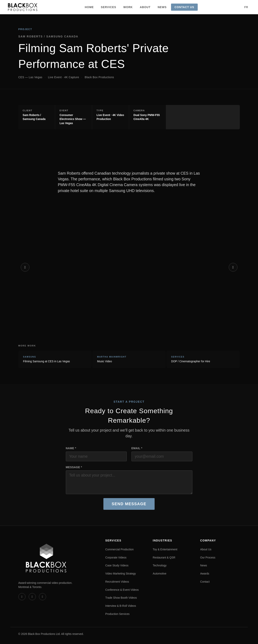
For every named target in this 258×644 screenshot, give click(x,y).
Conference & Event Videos (122, 590)
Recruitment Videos (117, 582)
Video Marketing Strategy (121, 574)
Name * (71, 448)
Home (89, 7)
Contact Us (184, 7)
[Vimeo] (22, 597)
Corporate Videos (116, 557)
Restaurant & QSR (164, 557)
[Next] (233, 267)
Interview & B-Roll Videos (121, 606)
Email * (137, 448)
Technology (160, 565)
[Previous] (25, 267)
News (162, 7)
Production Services (118, 614)
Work (128, 7)
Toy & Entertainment (165, 549)
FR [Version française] (246, 7)
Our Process (208, 557)
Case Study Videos (117, 565)
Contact (205, 582)
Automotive (160, 574)
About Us (206, 549)
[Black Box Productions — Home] (23, 7)
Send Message (129, 504)
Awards (205, 574)
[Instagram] (43, 597)
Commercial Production (120, 549)
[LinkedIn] (32, 597)
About (145, 7)
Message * (74, 467)
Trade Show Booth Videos (121, 598)
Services (109, 7)
